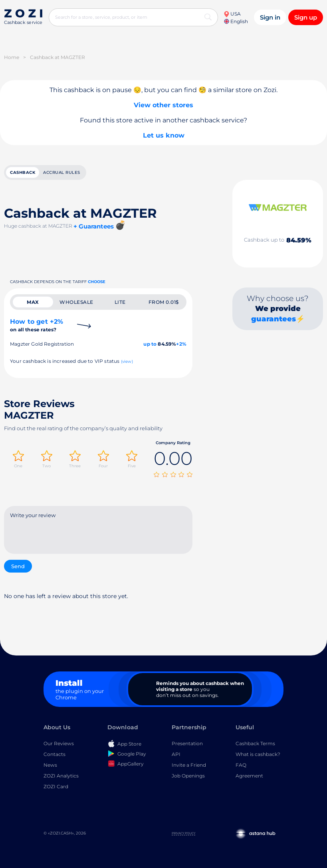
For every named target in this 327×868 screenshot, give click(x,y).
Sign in (270, 17)
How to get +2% (37, 325)
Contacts (54, 754)
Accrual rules (62, 172)
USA (232, 14)
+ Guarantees (94, 226)
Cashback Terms (255, 743)
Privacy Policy (183, 833)
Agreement (249, 776)
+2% (181, 344)
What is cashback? (258, 754)
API (176, 754)
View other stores (163, 105)
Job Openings (188, 776)
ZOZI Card (56, 786)
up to (150, 344)
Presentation (187, 743)
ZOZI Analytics (61, 776)
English (236, 21)
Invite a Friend (189, 765)
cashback (23, 172)
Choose (97, 282)
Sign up (306, 17)
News (50, 765)
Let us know (164, 135)
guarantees (273, 319)
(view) (127, 361)
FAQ (241, 765)
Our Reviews (59, 743)
